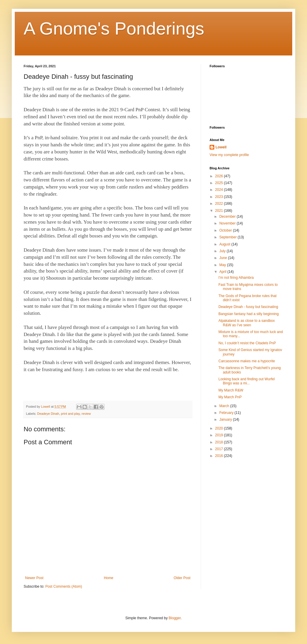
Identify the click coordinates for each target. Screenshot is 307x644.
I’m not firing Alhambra (236, 278)
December (228, 217)
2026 (220, 176)
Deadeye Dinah (48, 414)
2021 (220, 211)
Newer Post (34, 578)
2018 (220, 442)
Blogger (175, 618)
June (224, 258)
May (223, 265)
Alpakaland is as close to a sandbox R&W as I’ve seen (247, 323)
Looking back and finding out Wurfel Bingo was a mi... (247, 381)
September (228, 237)
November (228, 223)
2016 (220, 456)
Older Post (182, 578)
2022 (220, 204)
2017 (220, 449)
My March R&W (231, 390)
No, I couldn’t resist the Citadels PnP (247, 343)
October (226, 230)
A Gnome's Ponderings (114, 28)
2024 (220, 190)
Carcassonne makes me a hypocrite (247, 361)
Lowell (221, 147)
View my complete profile (229, 155)
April (223, 272)
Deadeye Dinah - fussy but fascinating (248, 307)
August (225, 244)
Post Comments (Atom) (64, 586)
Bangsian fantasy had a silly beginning (249, 314)
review (86, 414)
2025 (220, 183)
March (225, 406)
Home (109, 578)
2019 (220, 435)
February (227, 413)
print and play (70, 414)
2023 (220, 197)
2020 (220, 428)
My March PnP (230, 397)
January (226, 419)
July (223, 251)
